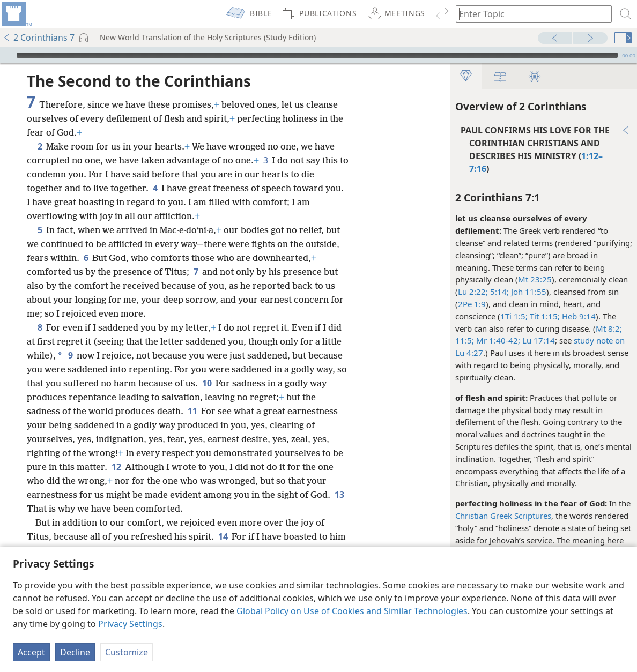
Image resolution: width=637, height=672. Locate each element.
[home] (16, 14)
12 (116, 467)
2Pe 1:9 (471, 304)
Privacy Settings (130, 624)
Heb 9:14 (577, 316)
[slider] (317, 55)
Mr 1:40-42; (497, 340)
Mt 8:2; (608, 328)
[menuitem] (16, 14)
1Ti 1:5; (513, 316)
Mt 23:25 (534, 279)
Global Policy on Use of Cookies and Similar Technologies (352, 611)
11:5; (464, 340)
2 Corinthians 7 (39, 38)
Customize (127, 652)
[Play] (7, 55)
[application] (318, 55)
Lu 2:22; (472, 292)
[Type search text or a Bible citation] (529, 14)
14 (223, 536)
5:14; (498, 292)
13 (339, 495)
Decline (75, 652)
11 (192, 411)
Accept (31, 652)
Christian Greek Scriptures (503, 516)
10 (207, 383)
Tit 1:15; (543, 316)
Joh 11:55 (527, 292)
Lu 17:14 (537, 340)
